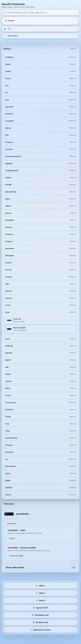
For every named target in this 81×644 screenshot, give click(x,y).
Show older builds (40, 567)
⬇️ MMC (12, 538)
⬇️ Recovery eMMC (16, 556)
